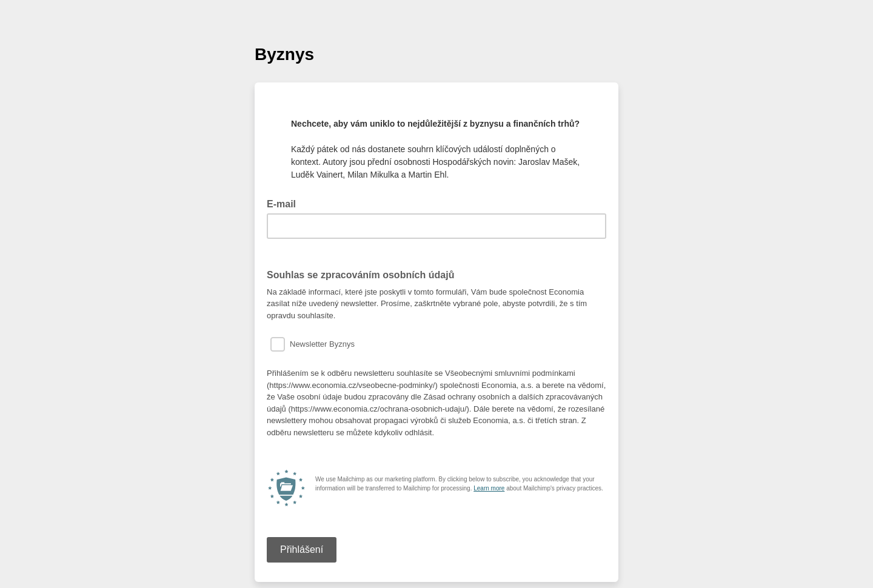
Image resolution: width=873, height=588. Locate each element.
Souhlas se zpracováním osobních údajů (360, 275)
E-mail (285, 203)
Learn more (489, 488)
